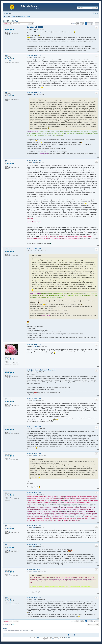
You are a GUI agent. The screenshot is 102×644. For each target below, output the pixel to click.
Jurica (35, 393)
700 (9, 362)
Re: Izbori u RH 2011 (35, 27)
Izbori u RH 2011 (10, 21)
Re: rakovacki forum (34, 569)
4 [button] (90, 24)
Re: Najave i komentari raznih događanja (41, 370)
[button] (78, 24)
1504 (10, 33)
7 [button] (96, 24)
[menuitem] (11, 13)
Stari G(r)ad (8, 356)
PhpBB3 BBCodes (68, 638)
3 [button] (88, 24)
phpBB (37, 638)
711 (9, 254)
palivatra (7, 249)
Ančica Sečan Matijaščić (54, 639)
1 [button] (83, 24)
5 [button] (92, 24)
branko (6, 55)
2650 (10, 61)
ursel (6, 27)
